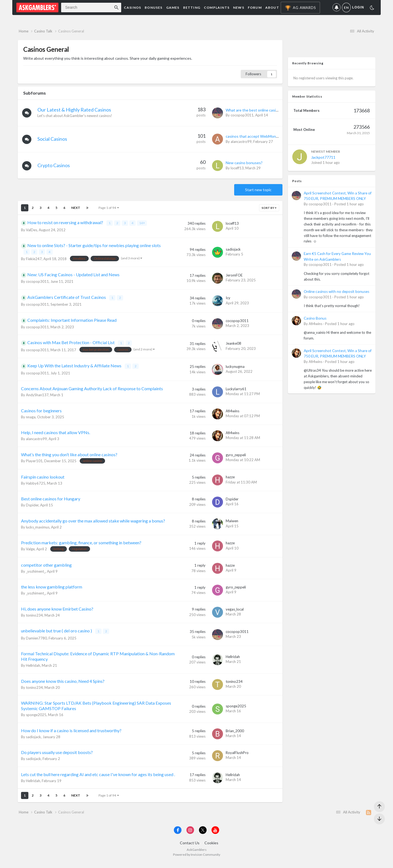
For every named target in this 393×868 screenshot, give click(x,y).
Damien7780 (36, 640)
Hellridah (33, 667)
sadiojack (233, 253)
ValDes (32, 233)
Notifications (335, 7)
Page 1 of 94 (109, 211)
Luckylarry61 (236, 391)
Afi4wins (233, 413)
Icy (228, 301)
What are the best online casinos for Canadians (266, 114)
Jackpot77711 (323, 161)
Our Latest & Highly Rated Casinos (76, 113)
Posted (349, 208)
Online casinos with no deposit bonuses (337, 295)
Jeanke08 (233, 346)
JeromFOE (234, 278)
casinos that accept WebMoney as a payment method (272, 140)
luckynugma (235, 369)
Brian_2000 (235, 732)
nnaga (31, 419)
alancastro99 (241, 145)
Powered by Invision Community (197, 860)
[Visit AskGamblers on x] (203, 836)
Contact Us (190, 848)
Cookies (211, 848)
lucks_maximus (38, 529)
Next (76, 211)
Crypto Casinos (55, 169)
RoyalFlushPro (237, 754)
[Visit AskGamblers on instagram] (190, 836)
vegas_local (235, 611)
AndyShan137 (37, 397)
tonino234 (34, 617)
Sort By (269, 212)
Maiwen (232, 523)
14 (142, 227)
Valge (30, 551)
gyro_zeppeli (236, 457)
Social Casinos (54, 143)
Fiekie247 (34, 262)
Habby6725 (36, 485)
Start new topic (258, 193)
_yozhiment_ (36, 573)
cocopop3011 (242, 119)
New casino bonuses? (244, 166)
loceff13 (237, 172)
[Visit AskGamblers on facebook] (178, 836)
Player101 (34, 463)
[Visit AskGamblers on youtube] (215, 836)
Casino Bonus (315, 322)
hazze (230, 479)
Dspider (32, 507)
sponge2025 (36, 716)
